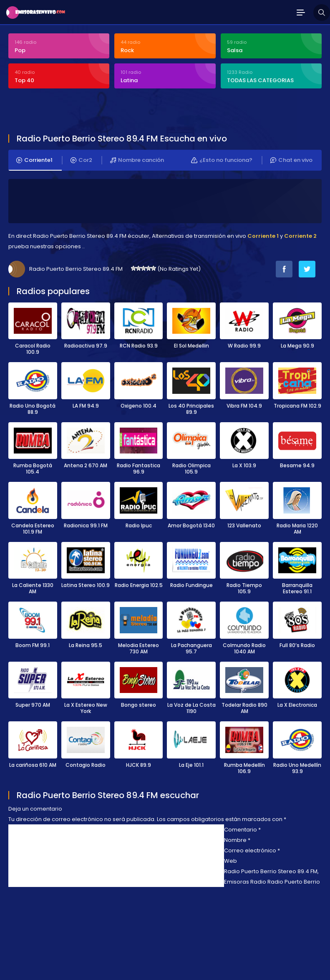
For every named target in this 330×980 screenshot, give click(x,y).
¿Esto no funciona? (222, 160)
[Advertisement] (106, 112)
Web (230, 861)
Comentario (242, 830)
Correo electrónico (252, 850)
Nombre (237, 840)
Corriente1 (34, 160)
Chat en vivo (291, 160)
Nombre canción (137, 160)
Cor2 (81, 160)
